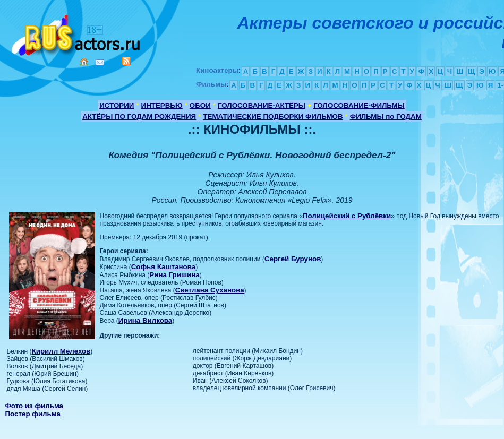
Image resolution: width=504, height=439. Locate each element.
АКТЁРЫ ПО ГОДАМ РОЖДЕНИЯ (139, 117)
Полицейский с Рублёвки (347, 216)
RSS (126, 61)
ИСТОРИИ (117, 105)
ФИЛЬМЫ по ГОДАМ (386, 117)
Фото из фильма (34, 406)
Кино (77, 33)
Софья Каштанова (163, 267)
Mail (100, 62)
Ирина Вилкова (145, 320)
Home (84, 62)
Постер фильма (32, 414)
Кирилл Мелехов (61, 351)
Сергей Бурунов (293, 259)
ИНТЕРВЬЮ (162, 105)
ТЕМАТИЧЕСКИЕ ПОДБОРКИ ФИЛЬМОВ (273, 117)
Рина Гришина (174, 275)
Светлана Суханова (210, 290)
